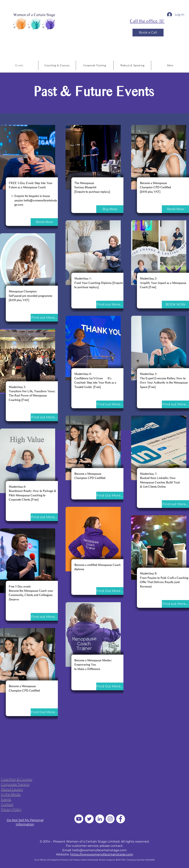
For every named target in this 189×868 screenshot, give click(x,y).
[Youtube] (79, 819)
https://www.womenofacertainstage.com (102, 854)
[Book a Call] (148, 33)
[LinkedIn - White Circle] (100, 819)
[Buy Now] (110, 209)
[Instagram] (110, 819)
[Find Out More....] (44, 712)
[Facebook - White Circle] (121, 819)
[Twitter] (89, 819)
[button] (132, 65)
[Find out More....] (44, 318)
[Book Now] (44, 222)
